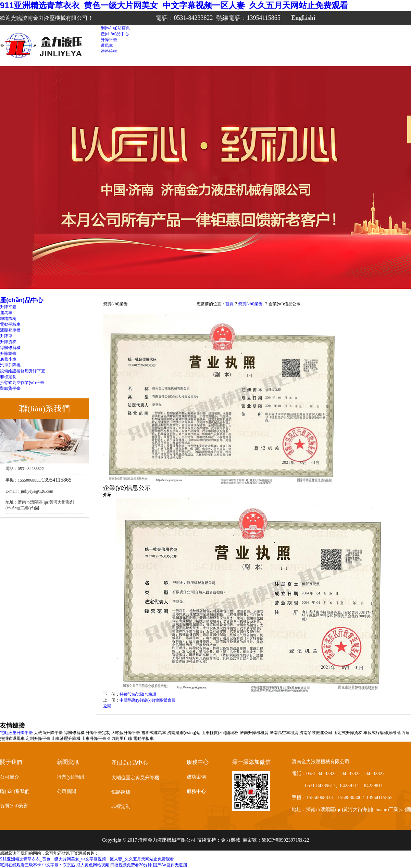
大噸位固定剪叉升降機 (135, 778)
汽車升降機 (10, 365)
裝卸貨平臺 (10, 388)
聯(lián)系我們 (15, 791)
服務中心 (196, 791)
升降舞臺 (8, 354)
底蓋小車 (8, 359)
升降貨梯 (8, 342)
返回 (107, 706)
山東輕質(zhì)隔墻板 (220, 733)
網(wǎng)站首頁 (115, 28)
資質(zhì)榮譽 (250, 304)
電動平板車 (10, 324)
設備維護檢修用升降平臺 (23, 371)
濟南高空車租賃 (284, 733)
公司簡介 (10, 777)
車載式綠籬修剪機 (380, 733)
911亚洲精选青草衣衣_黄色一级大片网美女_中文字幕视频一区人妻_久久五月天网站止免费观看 (174, 5)
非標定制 (8, 377)
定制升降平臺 (38, 739)
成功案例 (196, 777)
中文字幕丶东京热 (59, 865)
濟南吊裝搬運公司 (316, 733)
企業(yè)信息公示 (284, 304)
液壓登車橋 (10, 330)
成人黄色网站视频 (93, 865)
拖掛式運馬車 (154, 733)
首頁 (229, 304)
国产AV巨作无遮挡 (170, 865)
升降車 (6, 336)
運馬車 (107, 46)
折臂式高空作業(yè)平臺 (22, 383)
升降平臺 (109, 40)
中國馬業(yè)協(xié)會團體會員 (148, 700)
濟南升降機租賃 (254, 733)
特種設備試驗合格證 (138, 694)
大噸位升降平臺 (126, 733)
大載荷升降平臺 (48, 733)
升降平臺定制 (98, 733)
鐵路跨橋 (109, 51)
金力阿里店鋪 (120, 739)
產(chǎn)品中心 (115, 34)
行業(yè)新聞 (70, 777)
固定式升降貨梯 (348, 733)
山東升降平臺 (94, 739)
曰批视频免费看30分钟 (131, 865)
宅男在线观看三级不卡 (21, 865)
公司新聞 (66, 791)
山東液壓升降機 (66, 739)
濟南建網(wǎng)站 (184, 733)
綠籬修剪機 (10, 348)
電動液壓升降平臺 (16, 733)
